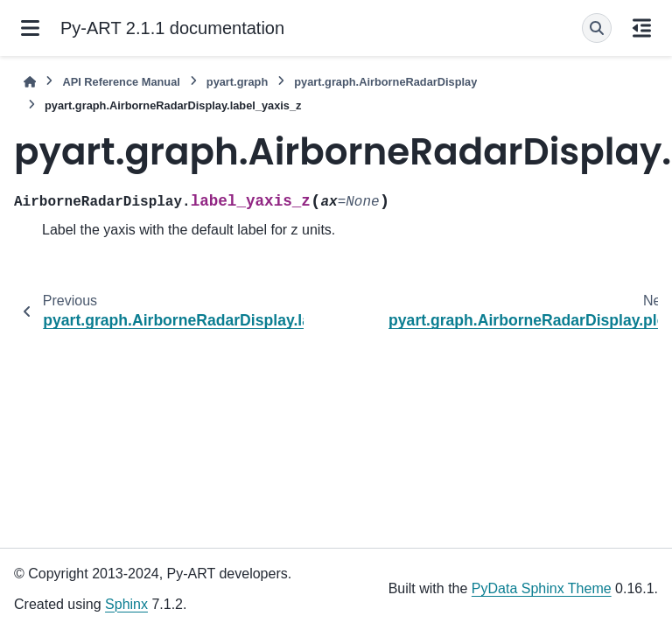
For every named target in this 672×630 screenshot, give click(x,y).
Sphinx (126, 604)
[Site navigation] (30, 28)
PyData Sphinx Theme (542, 588)
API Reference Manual (121, 82)
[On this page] (642, 28)
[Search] (597, 28)
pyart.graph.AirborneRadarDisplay (385, 82)
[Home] (30, 82)
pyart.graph (237, 82)
